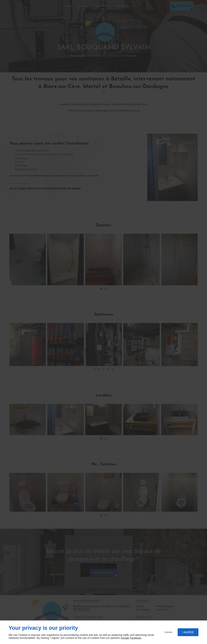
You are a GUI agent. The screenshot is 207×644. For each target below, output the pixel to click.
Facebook (135, 638)
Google (125, 638)
